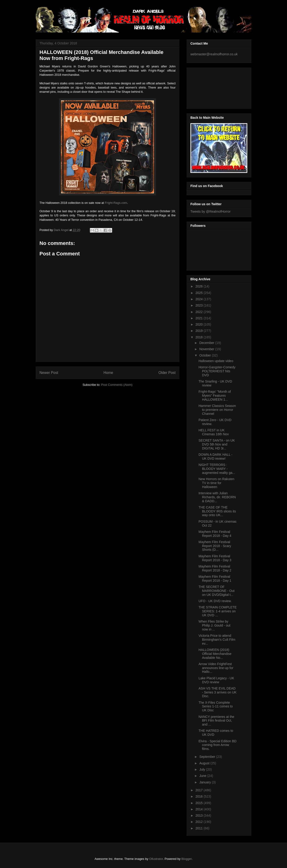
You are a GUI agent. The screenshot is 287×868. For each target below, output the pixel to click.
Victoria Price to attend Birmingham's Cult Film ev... (217, 640)
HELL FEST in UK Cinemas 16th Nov (214, 432)
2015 (200, 803)
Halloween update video (216, 361)
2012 (200, 822)
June (203, 776)
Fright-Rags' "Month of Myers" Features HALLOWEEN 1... (215, 396)
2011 (200, 828)
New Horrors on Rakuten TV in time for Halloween (216, 483)
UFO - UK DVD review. (215, 601)
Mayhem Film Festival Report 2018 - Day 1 (215, 579)
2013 (200, 815)
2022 (200, 312)
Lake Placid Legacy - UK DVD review (216, 680)
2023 (200, 305)
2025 (200, 293)
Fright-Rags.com (116, 203)
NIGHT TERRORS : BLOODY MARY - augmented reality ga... (217, 469)
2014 (200, 809)
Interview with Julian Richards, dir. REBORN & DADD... (217, 497)
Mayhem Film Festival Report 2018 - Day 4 (215, 534)
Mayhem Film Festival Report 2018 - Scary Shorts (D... (215, 546)
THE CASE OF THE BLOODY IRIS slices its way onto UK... (217, 511)
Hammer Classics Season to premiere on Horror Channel (217, 410)
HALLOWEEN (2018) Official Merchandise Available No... (215, 654)
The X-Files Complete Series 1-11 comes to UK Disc (216, 706)
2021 (200, 318)
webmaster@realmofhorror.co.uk (214, 54)
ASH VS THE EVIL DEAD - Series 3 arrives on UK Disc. (218, 692)
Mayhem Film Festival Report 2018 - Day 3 (215, 558)
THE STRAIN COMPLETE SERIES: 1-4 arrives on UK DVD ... (218, 611)
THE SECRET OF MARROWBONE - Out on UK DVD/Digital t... (217, 591)
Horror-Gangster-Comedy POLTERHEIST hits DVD (217, 371)
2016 (200, 796)
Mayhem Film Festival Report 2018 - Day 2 (215, 568)
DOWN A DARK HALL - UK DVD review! (215, 457)
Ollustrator (156, 859)
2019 (200, 331)
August (205, 763)
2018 (200, 337)
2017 (200, 790)
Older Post (167, 373)
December (207, 343)
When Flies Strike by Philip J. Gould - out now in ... (214, 625)
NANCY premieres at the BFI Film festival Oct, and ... (216, 721)
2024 (200, 299)
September (208, 757)
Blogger (186, 859)
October (205, 355)
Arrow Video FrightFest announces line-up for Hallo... (216, 668)
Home (108, 373)
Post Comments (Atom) (117, 385)
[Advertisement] (211, 87)
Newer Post (49, 373)
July (203, 769)
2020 (200, 324)
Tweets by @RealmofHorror (210, 211)
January (205, 782)
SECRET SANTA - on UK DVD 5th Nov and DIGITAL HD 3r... (217, 444)
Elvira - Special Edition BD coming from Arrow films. (217, 745)
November (207, 349)
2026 (200, 286)
